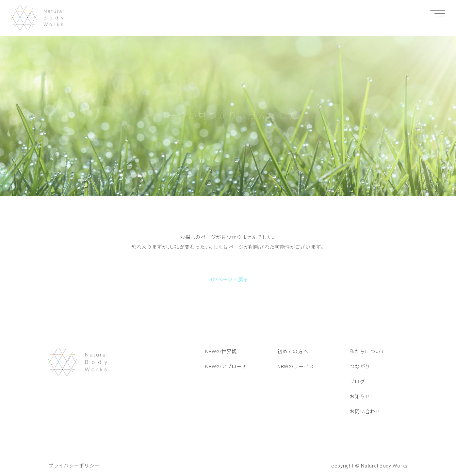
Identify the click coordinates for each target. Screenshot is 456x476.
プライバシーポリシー (74, 466)
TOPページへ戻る (228, 280)
